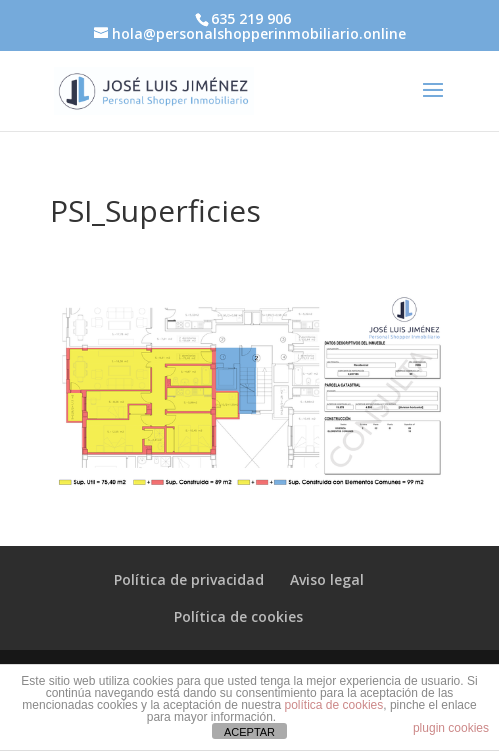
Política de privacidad (189, 579)
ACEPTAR (249, 732)
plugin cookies (451, 728)
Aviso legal (327, 579)
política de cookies (334, 705)
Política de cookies (238, 616)
